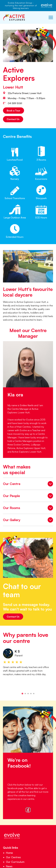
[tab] (22, 694)
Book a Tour (14, 111)
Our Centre (28, 484)
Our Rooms (28, 508)
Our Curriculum (15, 862)
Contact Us (13, 119)
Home (9, 853)
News (9, 866)
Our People (28, 496)
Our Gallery (28, 520)
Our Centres (13, 857)
